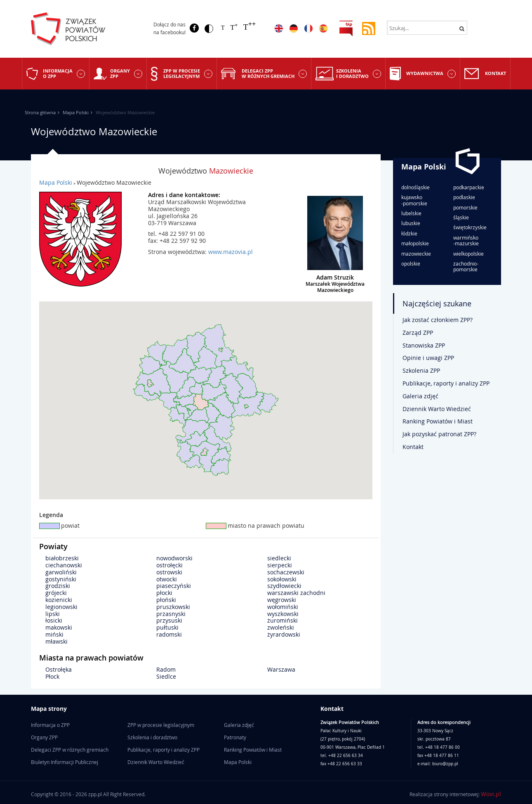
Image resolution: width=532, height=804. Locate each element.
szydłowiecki (284, 586)
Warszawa (281, 669)
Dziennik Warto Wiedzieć (437, 409)
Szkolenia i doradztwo (352, 73)
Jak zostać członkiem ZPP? (438, 320)
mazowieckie (416, 254)
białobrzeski (62, 558)
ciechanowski (64, 565)
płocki (164, 593)
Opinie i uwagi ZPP (428, 358)
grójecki (56, 593)
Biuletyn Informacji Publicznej (65, 762)
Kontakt (496, 73)
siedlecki (279, 558)
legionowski (61, 607)
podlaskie (464, 197)
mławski (56, 641)
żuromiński (282, 620)
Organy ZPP (120, 73)
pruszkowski (173, 607)
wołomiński (283, 607)
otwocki (167, 579)
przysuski (169, 620)
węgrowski (282, 600)
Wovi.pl (491, 794)
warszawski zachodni (296, 593)
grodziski (58, 586)
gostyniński (61, 579)
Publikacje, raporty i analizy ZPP (446, 383)
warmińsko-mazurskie (466, 241)
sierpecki (280, 565)
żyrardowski (284, 634)
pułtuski (167, 627)
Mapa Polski (76, 112)
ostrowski (169, 572)
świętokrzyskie (470, 227)
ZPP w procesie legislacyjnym (182, 73)
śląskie (461, 217)
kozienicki (59, 600)
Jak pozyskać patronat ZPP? (439, 434)
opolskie (411, 263)
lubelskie (411, 213)
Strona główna (40, 112)
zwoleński (281, 627)
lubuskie (411, 223)
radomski (169, 634)
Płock (52, 676)
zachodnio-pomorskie (466, 267)
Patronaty (235, 737)
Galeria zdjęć (420, 396)
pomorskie (465, 207)
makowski (59, 627)
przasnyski (171, 614)
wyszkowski (283, 614)
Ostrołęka (59, 669)
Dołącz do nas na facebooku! (169, 28)
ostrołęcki (169, 565)
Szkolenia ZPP (421, 370)
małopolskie (415, 243)
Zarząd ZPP (418, 333)
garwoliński (61, 572)
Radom (166, 669)
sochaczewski (286, 572)
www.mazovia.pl (231, 252)
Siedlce (166, 676)
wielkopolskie (468, 254)
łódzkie (409, 233)
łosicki (54, 620)
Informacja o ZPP (58, 73)
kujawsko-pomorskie (414, 200)
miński (54, 634)
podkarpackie (469, 187)
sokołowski (282, 579)
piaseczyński (174, 586)
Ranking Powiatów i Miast (438, 421)
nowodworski (174, 558)
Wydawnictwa (425, 73)
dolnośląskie (415, 187)
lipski (53, 614)
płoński (166, 600)
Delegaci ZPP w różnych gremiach (268, 73)
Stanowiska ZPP (424, 345)
